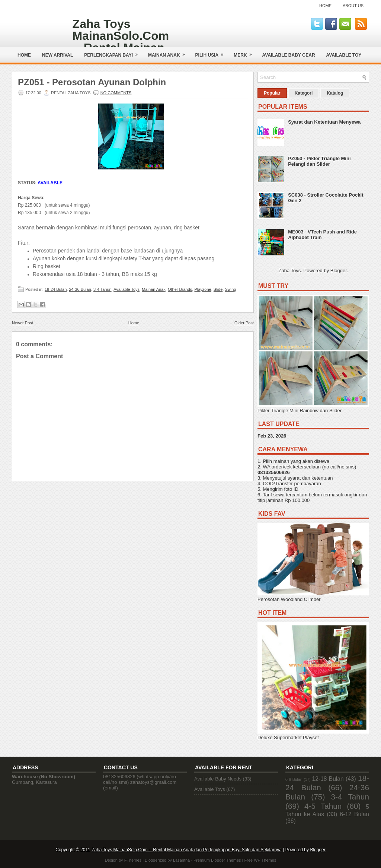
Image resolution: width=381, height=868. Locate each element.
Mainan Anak (169, 52)
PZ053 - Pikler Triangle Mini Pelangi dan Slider (319, 161)
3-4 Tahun (103, 289)
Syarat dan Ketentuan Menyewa (324, 122)
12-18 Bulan (328, 779)
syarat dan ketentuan (310, 478)
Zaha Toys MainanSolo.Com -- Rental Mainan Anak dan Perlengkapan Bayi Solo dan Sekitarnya (187, 850)
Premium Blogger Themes (217, 860)
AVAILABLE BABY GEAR (289, 55)
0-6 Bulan (294, 780)
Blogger (339, 271)
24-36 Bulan (80, 289)
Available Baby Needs (218, 779)
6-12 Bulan (355, 814)
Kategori (304, 93)
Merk (245, 52)
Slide (218, 289)
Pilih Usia (212, 52)
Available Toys (127, 289)
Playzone (203, 289)
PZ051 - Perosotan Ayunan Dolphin (92, 82)
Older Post (244, 323)
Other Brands (180, 289)
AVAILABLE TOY (344, 55)
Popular (272, 93)
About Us (353, 6)
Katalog (335, 93)
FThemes (133, 860)
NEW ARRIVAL (57, 55)
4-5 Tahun (323, 806)
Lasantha (181, 860)
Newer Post (23, 323)
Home (325, 6)
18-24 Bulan (56, 289)
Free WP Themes (260, 860)
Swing (230, 289)
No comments (116, 93)
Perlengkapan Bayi (113, 52)
